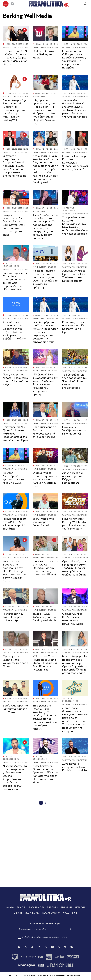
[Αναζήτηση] (85, 4)
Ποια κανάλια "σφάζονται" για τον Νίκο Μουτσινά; (74, 430)
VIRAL (66, 913)
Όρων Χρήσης (61, 937)
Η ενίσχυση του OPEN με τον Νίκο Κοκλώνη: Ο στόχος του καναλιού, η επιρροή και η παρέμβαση (74, 59)
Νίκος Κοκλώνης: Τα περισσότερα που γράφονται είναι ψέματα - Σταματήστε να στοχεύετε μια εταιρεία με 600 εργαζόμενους (15, 778)
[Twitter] (46, 947)
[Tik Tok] (32, 947)
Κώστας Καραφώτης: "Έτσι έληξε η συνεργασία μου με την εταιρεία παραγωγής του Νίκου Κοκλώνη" (15, 281)
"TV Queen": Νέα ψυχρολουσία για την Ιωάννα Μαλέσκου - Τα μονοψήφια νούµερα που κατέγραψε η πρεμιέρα (45, 384)
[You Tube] (52, 947)
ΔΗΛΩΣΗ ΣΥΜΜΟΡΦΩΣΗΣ (69, 976)
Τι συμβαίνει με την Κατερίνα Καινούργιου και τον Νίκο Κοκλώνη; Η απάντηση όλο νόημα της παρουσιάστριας (75, 225)
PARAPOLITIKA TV (51, 913)
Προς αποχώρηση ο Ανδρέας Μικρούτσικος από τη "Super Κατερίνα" (45, 432)
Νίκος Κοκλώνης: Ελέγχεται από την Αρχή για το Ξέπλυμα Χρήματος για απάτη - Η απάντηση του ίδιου (45, 774)
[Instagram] (26, 947)
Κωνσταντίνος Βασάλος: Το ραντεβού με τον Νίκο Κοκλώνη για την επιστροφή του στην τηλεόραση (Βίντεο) (14, 571)
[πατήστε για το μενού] (6, 4)
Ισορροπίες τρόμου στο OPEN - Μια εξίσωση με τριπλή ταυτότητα (14, 524)
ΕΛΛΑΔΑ (39, 757)
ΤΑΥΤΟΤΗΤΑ (14, 976)
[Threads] (59, 947)
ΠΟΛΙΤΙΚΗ (21, 907)
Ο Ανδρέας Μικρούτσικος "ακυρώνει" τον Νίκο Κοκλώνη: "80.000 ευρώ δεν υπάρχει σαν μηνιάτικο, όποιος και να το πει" (15, 166)
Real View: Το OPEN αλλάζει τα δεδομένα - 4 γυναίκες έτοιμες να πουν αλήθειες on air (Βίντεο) (15, 58)
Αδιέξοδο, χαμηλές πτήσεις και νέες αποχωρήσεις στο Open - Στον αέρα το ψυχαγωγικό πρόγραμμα (45, 279)
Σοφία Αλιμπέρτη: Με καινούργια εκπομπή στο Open (16, 709)
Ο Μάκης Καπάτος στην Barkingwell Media (44, 54)
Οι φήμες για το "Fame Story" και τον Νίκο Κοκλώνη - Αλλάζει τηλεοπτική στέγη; (45, 479)
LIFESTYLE (69, 208)
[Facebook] (39, 947)
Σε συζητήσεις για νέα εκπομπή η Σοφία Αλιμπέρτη (43, 522)
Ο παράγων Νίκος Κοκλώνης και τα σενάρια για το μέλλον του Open (73, 619)
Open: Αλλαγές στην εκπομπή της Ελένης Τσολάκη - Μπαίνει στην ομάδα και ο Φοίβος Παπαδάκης (74, 568)
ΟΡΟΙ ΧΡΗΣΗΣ (30, 976)
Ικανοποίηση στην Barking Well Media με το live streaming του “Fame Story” (74, 524)
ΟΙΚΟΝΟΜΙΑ (66, 907)
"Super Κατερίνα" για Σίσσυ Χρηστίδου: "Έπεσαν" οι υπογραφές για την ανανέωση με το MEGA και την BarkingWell (15, 110)
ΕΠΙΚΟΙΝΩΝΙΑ (47, 976)
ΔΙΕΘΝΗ (18, 913)
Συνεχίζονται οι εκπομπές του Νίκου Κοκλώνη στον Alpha (75, 767)
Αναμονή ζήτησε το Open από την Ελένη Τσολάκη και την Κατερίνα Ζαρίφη (75, 276)
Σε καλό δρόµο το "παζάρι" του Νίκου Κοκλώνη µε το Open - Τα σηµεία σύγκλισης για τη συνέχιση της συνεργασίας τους (45, 332)
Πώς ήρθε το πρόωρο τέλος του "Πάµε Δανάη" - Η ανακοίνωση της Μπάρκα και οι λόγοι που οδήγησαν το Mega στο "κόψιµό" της (45, 112)
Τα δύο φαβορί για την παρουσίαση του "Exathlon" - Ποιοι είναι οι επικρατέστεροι (75, 381)
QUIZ (74, 913)
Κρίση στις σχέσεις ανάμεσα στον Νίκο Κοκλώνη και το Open (74, 327)
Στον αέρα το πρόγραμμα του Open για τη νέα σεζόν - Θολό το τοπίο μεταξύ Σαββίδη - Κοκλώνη (15, 330)
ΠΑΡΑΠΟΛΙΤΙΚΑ (37, 907)
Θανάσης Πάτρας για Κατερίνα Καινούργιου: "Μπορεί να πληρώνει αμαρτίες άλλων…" (75, 163)
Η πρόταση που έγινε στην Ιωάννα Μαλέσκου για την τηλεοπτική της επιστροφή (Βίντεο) (45, 568)
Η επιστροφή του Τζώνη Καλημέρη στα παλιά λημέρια (16, 617)
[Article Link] (16, 33)
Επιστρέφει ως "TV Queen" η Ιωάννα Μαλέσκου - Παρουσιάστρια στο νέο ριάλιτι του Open (15, 434)
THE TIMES (52, 907)
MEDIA (8, 44)
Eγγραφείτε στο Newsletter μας (45, 923)
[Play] (12, 4)
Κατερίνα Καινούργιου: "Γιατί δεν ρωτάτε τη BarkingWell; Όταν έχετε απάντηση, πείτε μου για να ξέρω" (14, 225)
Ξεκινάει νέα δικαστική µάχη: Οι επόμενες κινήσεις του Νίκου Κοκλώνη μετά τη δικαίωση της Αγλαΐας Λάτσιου (75, 108)
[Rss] (19, 947)
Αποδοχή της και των (42, 937)
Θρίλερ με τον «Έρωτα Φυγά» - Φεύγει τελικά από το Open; (15, 661)
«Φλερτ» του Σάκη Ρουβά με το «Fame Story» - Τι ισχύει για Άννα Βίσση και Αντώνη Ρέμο (45, 663)
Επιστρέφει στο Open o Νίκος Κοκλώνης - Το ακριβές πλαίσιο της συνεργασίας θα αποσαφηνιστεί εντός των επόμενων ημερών (45, 717)
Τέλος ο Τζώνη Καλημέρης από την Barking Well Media (44, 617)
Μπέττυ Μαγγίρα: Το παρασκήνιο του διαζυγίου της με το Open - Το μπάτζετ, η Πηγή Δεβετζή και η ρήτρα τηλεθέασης (75, 665)
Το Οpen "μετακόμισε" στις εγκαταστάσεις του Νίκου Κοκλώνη (14, 478)
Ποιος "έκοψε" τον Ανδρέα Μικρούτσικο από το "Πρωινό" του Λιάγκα (15, 379)
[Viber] (65, 947)
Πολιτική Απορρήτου (40, 937)
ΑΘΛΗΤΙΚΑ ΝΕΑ (32, 913)
